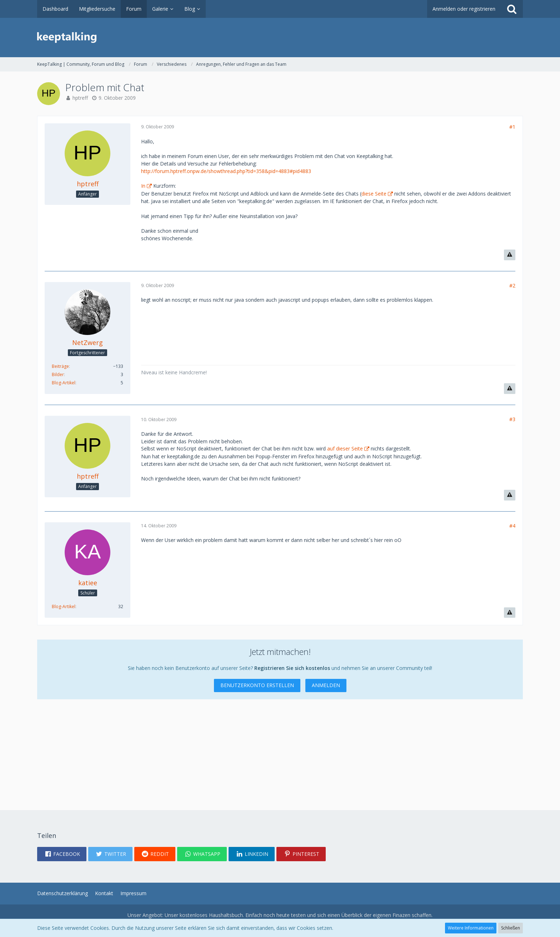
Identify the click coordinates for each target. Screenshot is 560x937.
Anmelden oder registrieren (464, 9)
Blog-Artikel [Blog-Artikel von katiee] (64, 606)
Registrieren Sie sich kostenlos (292, 668)
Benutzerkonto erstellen (257, 685)
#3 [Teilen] (512, 419)
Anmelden (326, 685)
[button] (62, 854)
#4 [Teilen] (512, 526)
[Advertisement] (251, 749)
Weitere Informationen (471, 928)
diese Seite (374, 194)
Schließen (511, 928)
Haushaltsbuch (226, 915)
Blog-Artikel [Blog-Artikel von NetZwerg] (64, 383)
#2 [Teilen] (512, 285)
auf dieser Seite (345, 448)
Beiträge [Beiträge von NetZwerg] (60, 366)
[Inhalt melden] (510, 255)
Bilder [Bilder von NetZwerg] (58, 374)
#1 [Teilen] (512, 127)
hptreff (80, 98)
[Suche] (512, 9)
